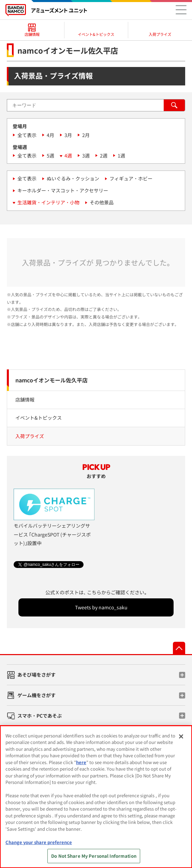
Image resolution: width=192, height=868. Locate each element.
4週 (68, 155)
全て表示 (27, 135)
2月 (86, 135)
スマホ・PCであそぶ (40, 716)
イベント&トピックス (39, 418)
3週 (86, 155)
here (81, 762)
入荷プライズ (30, 436)
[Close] (181, 736)
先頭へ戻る (179, 648)
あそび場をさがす (36, 675)
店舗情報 (25, 399)
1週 (121, 155)
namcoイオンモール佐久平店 (51, 380)
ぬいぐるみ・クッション (73, 178)
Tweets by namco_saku (101, 607)
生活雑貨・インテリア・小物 (48, 202)
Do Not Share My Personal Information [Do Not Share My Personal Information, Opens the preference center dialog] (94, 856)
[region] (96, 797)
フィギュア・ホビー (131, 178)
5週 (50, 155)
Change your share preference (39, 842)
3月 (68, 135)
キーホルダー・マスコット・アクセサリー (63, 190)
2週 (104, 155)
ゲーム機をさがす (36, 695)
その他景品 (102, 202)
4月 (50, 135)
